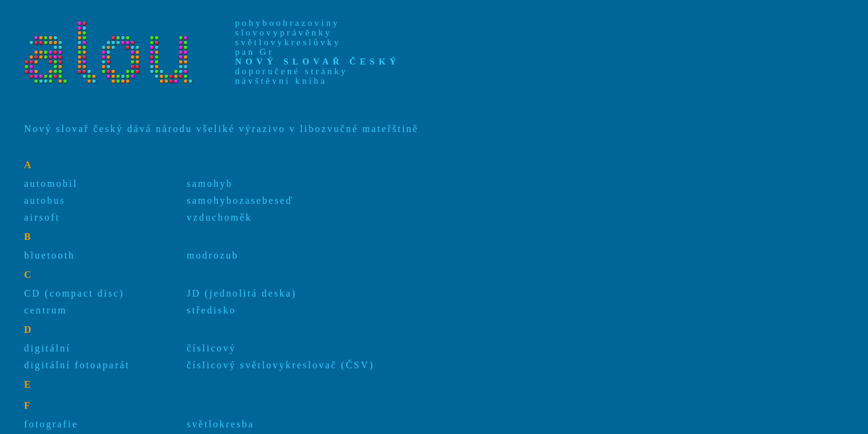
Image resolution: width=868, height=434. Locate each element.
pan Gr (254, 52)
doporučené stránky (291, 71)
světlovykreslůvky (288, 42)
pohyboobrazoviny (288, 23)
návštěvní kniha (281, 81)
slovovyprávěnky (284, 33)
